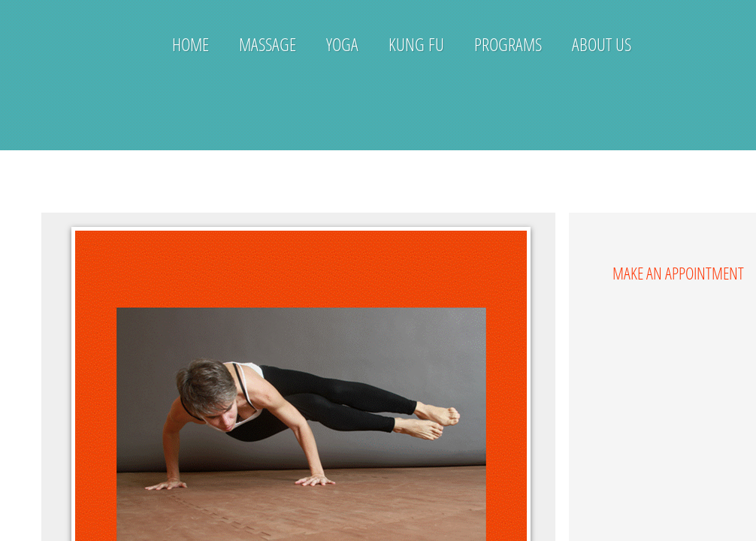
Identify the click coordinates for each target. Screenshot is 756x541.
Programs (508, 44)
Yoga (342, 44)
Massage (268, 44)
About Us (602, 44)
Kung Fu (416, 44)
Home (191, 44)
